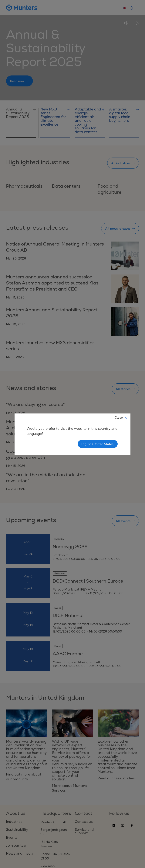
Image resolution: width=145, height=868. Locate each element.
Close (121, 417)
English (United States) (98, 444)
